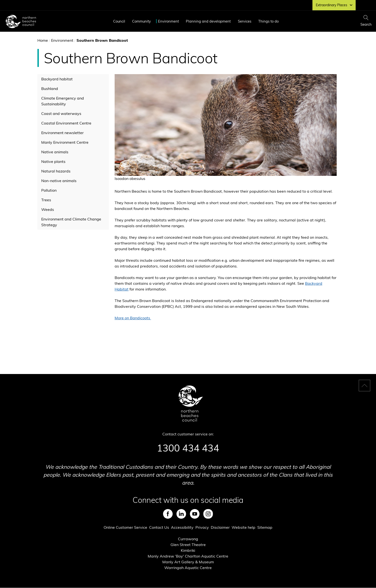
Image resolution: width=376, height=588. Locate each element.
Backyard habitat (57, 79)
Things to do (268, 21)
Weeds (48, 209)
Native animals (55, 152)
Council (119, 21)
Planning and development (208, 21)
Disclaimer (220, 527)
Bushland (50, 89)
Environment (168, 21)
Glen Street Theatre (188, 545)
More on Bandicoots (133, 318)
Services (245, 21)
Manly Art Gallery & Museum (188, 562)
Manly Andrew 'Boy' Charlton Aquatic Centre (188, 556)
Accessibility (182, 527)
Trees (46, 200)
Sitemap (265, 527)
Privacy (202, 527)
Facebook (168, 514)
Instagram (208, 514)
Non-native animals (59, 181)
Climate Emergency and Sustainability (63, 101)
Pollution (49, 190)
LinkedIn (181, 514)
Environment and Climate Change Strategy (71, 222)
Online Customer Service (125, 527)
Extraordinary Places (334, 5)
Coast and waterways (61, 113)
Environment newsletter (62, 133)
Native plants (53, 161)
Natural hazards (56, 171)
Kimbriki (188, 550)
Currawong (188, 539)
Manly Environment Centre (65, 142)
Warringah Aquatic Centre (188, 568)
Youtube (195, 514)
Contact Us (159, 527)
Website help (244, 527)
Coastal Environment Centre (66, 123)
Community (141, 21)
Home (43, 40)
